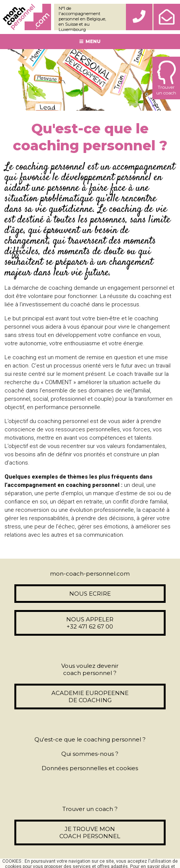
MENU (90, 41)
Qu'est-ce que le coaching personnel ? (90, 739)
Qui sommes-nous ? (90, 754)
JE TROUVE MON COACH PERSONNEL (90, 832)
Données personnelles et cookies (90, 768)
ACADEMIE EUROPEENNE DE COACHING (90, 697)
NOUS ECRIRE (90, 594)
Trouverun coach (166, 78)
